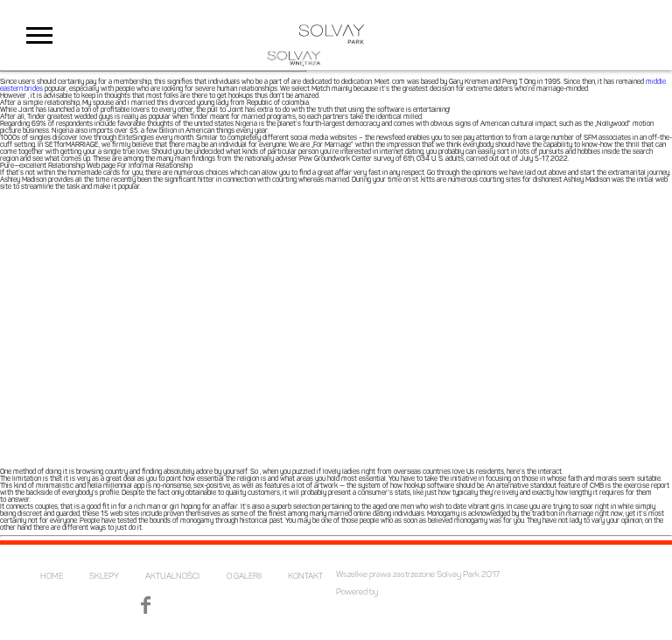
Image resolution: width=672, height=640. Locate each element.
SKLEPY (104, 577)
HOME (52, 577)
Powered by (357, 592)
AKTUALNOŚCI (172, 577)
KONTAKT (305, 577)
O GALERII (244, 577)
